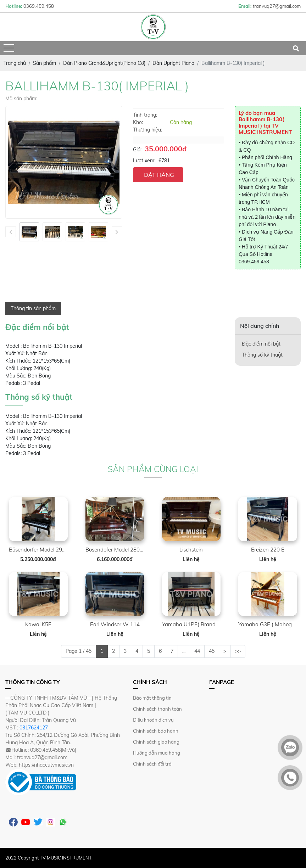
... (184, 651)
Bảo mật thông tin (152, 698)
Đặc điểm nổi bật (261, 344)
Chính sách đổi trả (152, 764)
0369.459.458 (254, 262)
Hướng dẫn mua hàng (157, 753)
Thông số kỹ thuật (262, 355)
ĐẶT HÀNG (159, 175)
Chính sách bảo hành (156, 731)
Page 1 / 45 (79, 651)
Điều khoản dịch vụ (153, 720)
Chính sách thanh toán (157, 709)
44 (197, 651)
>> (238, 651)
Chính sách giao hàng (156, 742)
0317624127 (34, 728)
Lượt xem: (144, 161)
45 (212, 651)
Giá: (137, 150)
